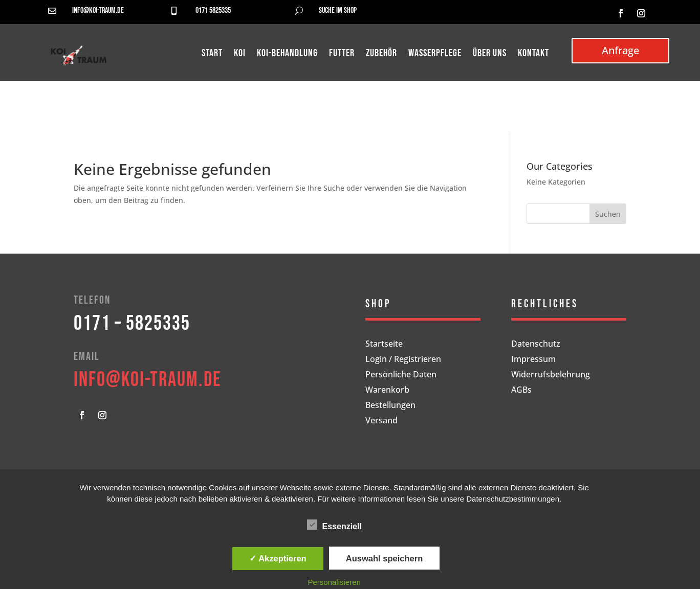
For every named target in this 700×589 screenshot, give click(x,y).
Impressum (533, 360)
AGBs (521, 391)
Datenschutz (536, 345)
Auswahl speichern (384, 558)
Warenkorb (387, 391)
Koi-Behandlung (287, 54)
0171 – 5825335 (132, 324)
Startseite (384, 345)
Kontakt (533, 54)
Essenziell (334, 525)
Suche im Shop (338, 10)
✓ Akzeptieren (278, 558)
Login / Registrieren (403, 360)
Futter (342, 54)
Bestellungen (390, 406)
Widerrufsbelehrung (551, 375)
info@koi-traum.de (98, 10)
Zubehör (381, 54)
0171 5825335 (213, 10)
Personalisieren (334, 582)
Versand (381, 421)
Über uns (490, 54)
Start (212, 54)
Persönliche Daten (401, 375)
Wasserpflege (435, 54)
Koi (240, 54)
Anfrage (620, 50)
